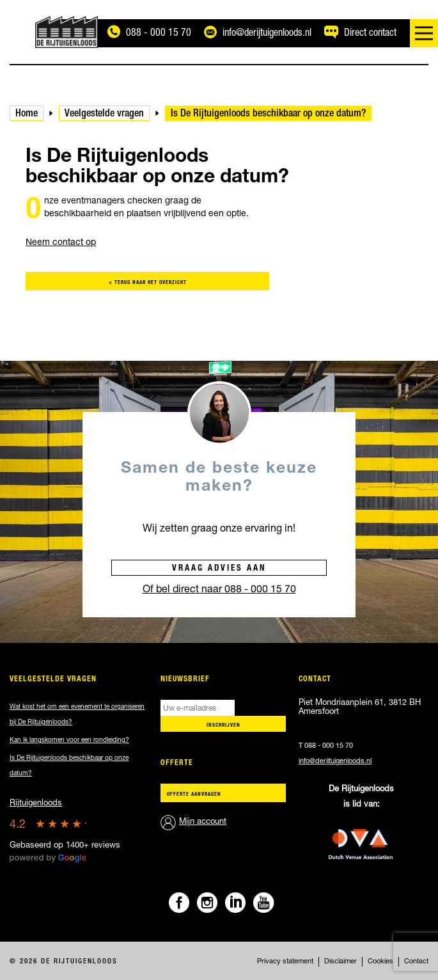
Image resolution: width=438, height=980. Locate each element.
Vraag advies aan (219, 569)
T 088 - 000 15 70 (326, 746)
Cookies (380, 962)
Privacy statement (285, 962)
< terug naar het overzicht (148, 283)
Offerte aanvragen (194, 794)
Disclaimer (340, 962)
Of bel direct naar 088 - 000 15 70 (219, 590)
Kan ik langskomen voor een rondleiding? (69, 741)
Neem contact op (61, 243)
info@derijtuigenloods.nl (335, 762)
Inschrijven (223, 725)
